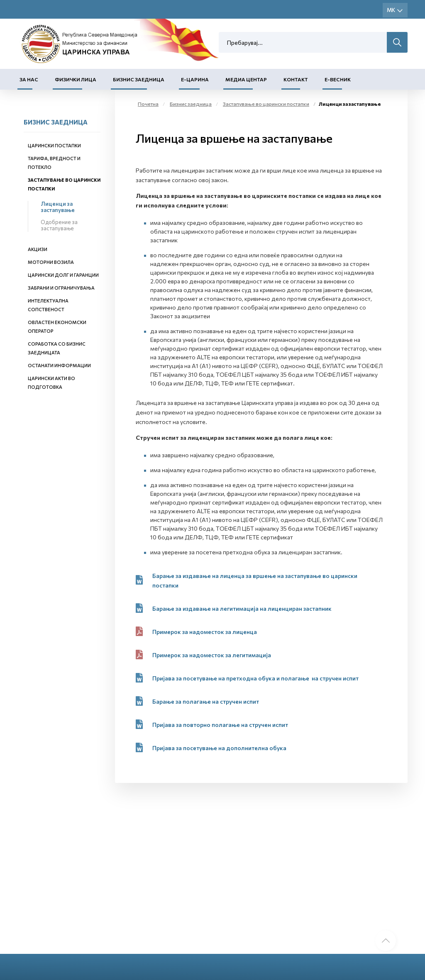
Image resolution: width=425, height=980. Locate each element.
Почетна (148, 104)
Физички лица (76, 79)
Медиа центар (246, 79)
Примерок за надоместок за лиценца (205, 632)
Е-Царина (195, 79)
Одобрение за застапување (59, 225)
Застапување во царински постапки (266, 104)
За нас (29, 79)
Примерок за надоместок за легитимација (212, 655)
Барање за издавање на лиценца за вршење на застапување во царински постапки (255, 580)
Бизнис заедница (139, 79)
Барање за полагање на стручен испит (206, 701)
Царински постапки (54, 145)
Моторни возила (51, 262)
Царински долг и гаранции (63, 275)
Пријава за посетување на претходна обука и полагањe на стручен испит (255, 678)
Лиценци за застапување (58, 207)
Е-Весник (338, 79)
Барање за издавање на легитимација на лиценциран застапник (242, 608)
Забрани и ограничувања (61, 288)
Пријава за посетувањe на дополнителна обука (219, 748)
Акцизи (38, 249)
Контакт (296, 79)
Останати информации (59, 365)
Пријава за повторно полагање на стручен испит (220, 725)
